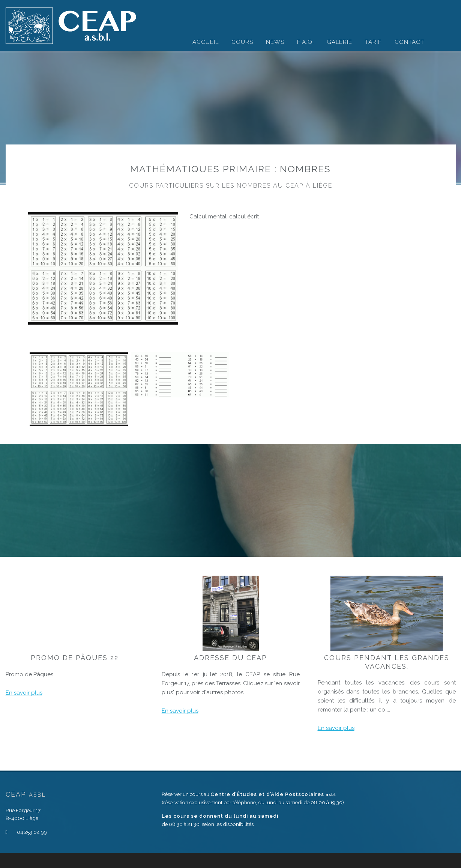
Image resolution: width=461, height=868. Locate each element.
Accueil (206, 42)
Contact (409, 42)
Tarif (373, 42)
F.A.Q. (306, 42)
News (275, 42)
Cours (242, 42)
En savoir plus (24, 693)
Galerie (339, 42)
